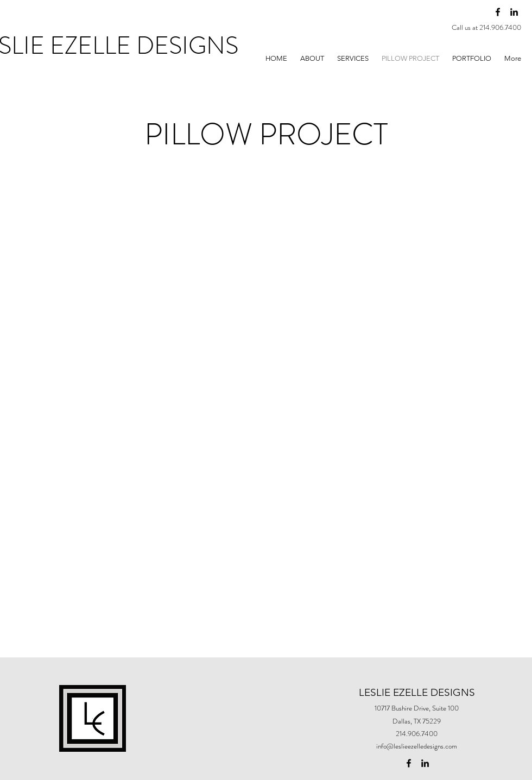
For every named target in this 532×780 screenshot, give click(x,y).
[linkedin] (514, 12)
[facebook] (498, 12)
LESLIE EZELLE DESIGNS (417, 692)
